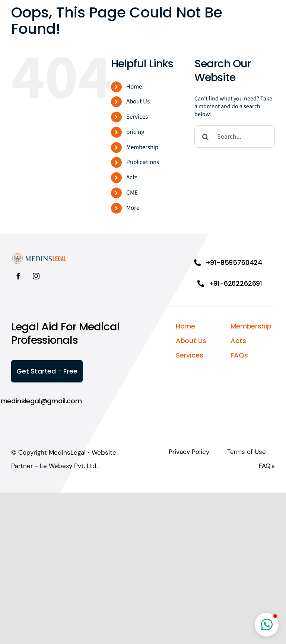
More (133, 208)
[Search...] (235, 137)
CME (132, 193)
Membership (142, 147)
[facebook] (18, 276)
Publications (143, 162)
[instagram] (36, 276)
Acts (132, 177)
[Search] (206, 137)
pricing (135, 132)
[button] (267, 625)
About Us (138, 102)
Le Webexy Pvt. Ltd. (69, 466)
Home (134, 87)
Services (137, 117)
